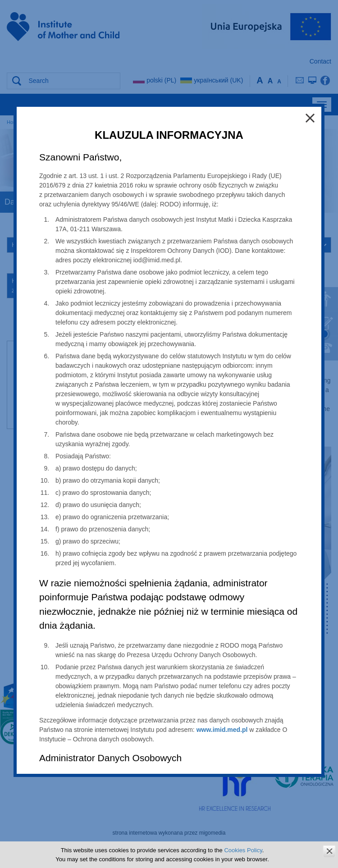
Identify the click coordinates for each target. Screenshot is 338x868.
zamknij (329, 851)
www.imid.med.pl (222, 730)
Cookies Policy (243, 850)
